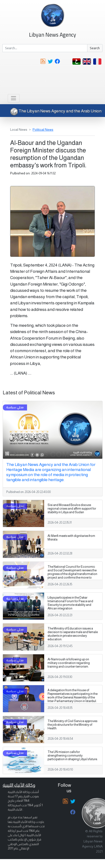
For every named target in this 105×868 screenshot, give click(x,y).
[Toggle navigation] (14, 98)
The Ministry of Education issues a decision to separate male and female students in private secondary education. (73, 634)
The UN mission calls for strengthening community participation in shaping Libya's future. (73, 756)
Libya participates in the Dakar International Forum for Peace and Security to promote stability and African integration (70, 603)
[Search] (45, 48)
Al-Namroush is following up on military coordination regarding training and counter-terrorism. (69, 663)
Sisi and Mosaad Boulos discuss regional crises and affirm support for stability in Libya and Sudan (72, 509)
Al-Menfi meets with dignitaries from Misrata (71, 538)
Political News (43, 130)
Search (95, 48)
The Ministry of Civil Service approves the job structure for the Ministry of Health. (72, 725)
